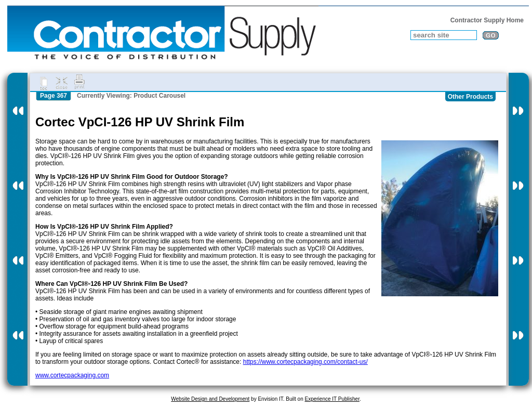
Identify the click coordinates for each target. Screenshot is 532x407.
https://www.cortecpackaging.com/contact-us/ (305, 362)
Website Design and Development (210, 399)
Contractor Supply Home (487, 20)
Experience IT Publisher (332, 399)
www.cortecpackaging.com (72, 375)
